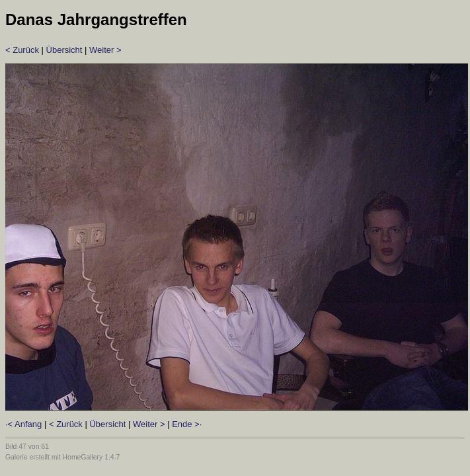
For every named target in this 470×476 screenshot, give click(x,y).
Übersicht (64, 50)
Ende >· (187, 424)
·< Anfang (23, 424)
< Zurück (22, 50)
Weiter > (105, 50)
